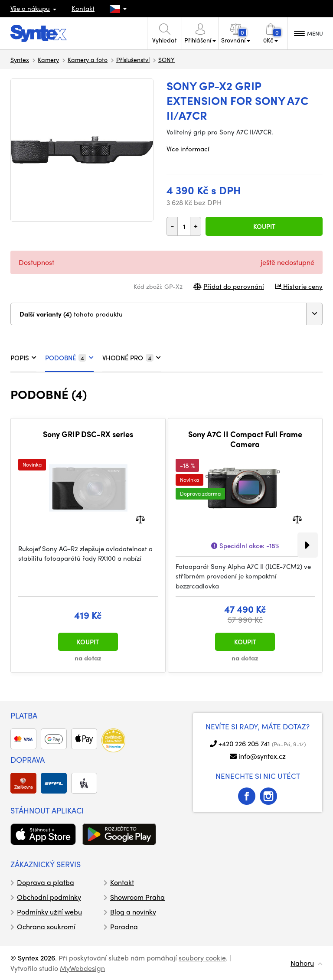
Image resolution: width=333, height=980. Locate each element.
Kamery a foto (88, 59)
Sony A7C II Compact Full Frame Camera (245, 439)
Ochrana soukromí (46, 926)
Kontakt (83, 8)
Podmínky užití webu (49, 912)
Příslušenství (133, 59)
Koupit (264, 226)
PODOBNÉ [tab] (69, 358)
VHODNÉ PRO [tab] (132, 358)
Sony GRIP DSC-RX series (88, 434)
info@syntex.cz (262, 756)
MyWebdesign (82, 968)
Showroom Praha (137, 897)
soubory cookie (202, 958)
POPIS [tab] (23, 358)
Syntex (20, 59)
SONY (166, 59)
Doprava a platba (46, 882)
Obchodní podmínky (49, 897)
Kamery (48, 59)
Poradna (124, 926)
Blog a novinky (133, 912)
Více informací (188, 149)
